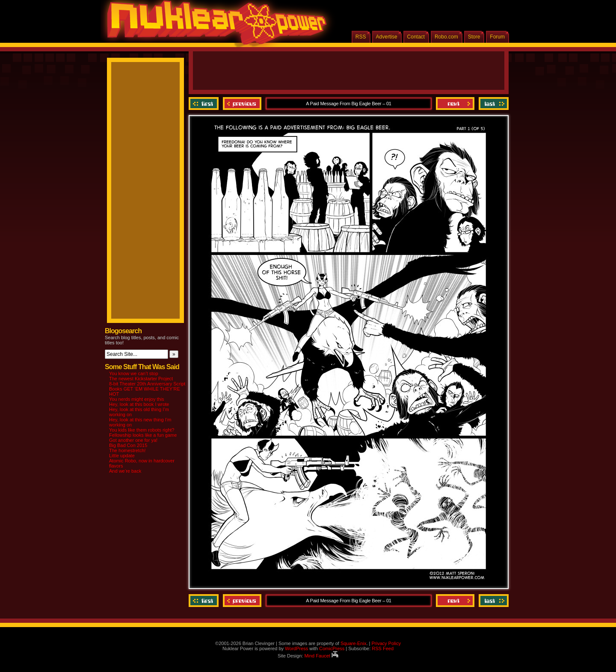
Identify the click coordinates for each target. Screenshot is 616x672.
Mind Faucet (321, 656)
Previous (242, 104)
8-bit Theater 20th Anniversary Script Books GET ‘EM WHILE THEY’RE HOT (147, 389)
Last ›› (493, 104)
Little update (122, 456)
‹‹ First (205, 104)
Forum (497, 37)
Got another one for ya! (133, 440)
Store (474, 37)
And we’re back (125, 471)
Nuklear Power (214, 26)
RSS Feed (383, 648)
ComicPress (332, 648)
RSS (361, 37)
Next (455, 104)
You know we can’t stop (134, 373)
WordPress (296, 648)
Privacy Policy (386, 643)
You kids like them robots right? (142, 430)
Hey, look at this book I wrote (139, 404)
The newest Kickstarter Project (141, 379)
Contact (416, 37)
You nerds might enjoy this (137, 399)
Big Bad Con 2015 (128, 445)
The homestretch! (127, 450)
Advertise (387, 37)
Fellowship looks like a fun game (143, 435)
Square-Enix (354, 643)
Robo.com (446, 37)
